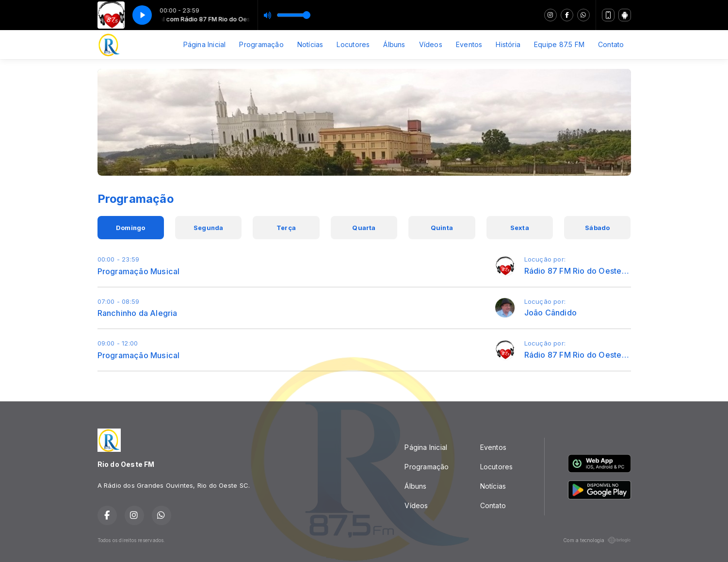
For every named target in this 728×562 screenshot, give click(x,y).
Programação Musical (139, 271)
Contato (611, 44)
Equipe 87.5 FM (559, 44)
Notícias (310, 44)
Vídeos (431, 44)
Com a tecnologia (597, 540)
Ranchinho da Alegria (138, 313)
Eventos (469, 44)
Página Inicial (205, 44)
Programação (261, 44)
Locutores (353, 44)
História (508, 44)
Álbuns (394, 44)
